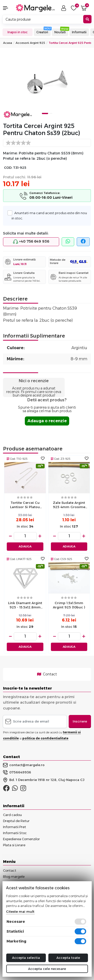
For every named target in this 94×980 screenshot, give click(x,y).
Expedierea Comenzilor (21, 839)
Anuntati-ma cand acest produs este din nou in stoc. (49, 215)
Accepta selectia (26, 958)
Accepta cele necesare (47, 969)
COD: (8, 168)
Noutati (60, 32)
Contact (47, 674)
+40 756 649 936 (31, 242)
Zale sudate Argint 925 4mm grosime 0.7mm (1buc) (69, 505)
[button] (8, 8)
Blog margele (14, 876)
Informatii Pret (15, 827)
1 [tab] (45, 113)
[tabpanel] (47, 85)
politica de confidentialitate (45, 738)
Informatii (79, 32)
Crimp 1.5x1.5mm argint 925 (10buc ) (69, 605)
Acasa (8, 43)
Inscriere (80, 721)
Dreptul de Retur (16, 821)
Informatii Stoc (15, 833)
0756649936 (17, 772)
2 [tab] (51, 113)
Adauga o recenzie (47, 421)
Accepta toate (68, 958)
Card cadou (12, 815)
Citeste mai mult (20, 911)
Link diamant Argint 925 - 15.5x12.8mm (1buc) (25, 606)
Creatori (42, 32)
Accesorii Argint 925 (30, 43)
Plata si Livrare (14, 845)
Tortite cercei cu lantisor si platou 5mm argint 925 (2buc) (25, 505)
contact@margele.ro (24, 765)
